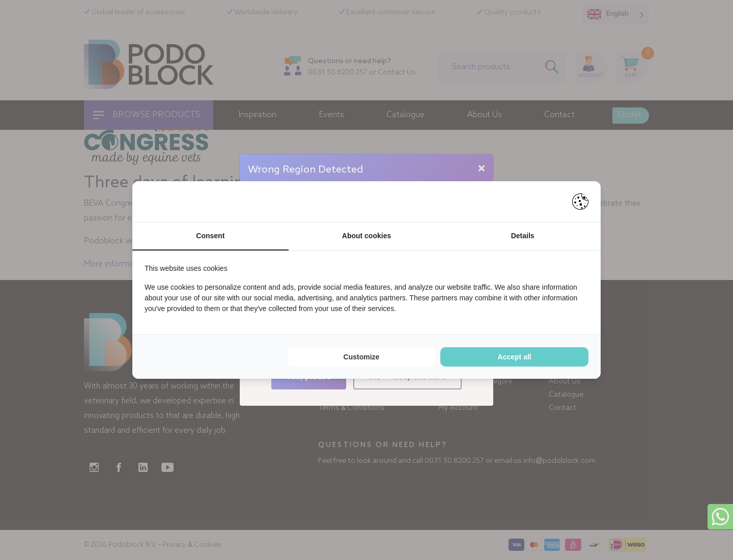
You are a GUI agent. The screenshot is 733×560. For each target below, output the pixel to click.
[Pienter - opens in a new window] (580, 202)
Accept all (515, 357)
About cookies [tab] (366, 236)
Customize (362, 357)
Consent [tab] (210, 236)
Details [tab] (523, 236)
